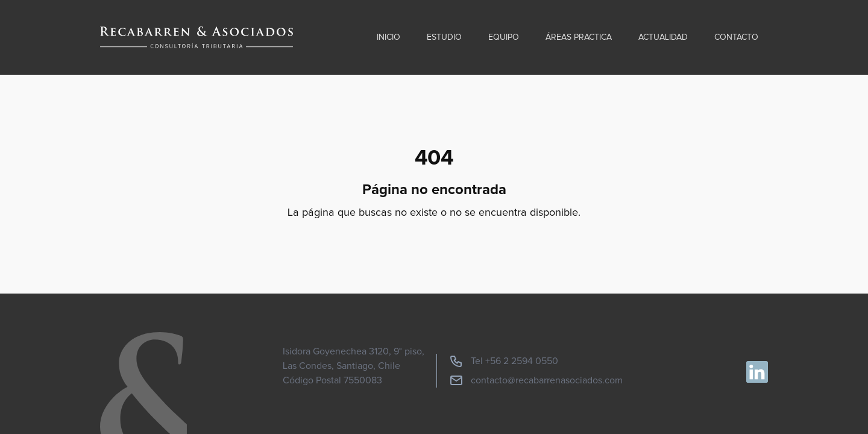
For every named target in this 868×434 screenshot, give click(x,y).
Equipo (504, 37)
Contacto (736, 37)
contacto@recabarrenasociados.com (536, 380)
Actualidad (663, 37)
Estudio (444, 37)
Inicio (388, 37)
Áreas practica (579, 37)
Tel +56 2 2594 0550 (504, 361)
